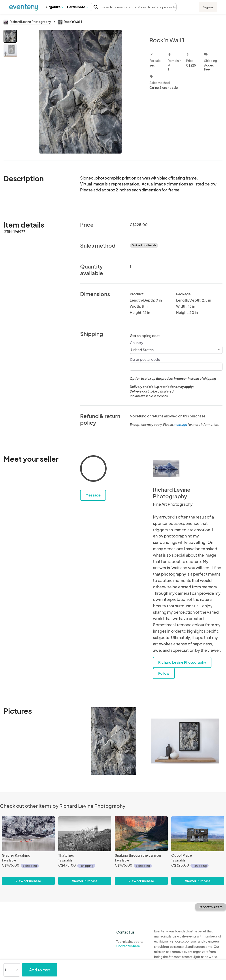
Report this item (211, 907)
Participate (77, 7)
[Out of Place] (198, 834)
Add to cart (40, 970)
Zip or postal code (145, 359)
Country (137, 343)
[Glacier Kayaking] (28, 834)
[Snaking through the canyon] (141, 834)
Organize (54, 7)
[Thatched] (85, 834)
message (181, 424)
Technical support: (132, 944)
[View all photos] (80, 92)
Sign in (208, 7)
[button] (54, 7)
